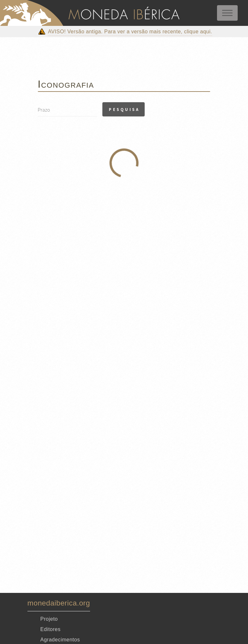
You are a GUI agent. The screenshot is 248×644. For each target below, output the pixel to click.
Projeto (49, 619)
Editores (51, 629)
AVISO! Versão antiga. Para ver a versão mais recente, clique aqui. (130, 32)
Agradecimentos (60, 640)
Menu (227, 13)
